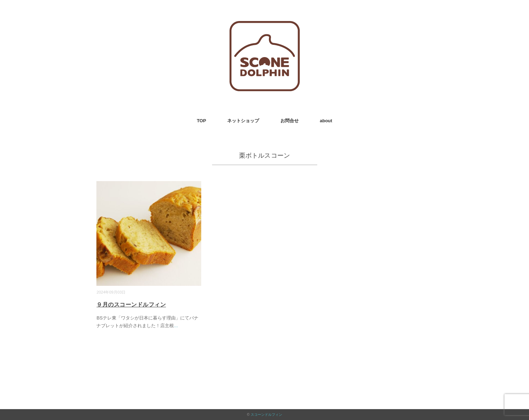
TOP (201, 121)
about (326, 121)
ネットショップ (243, 121)
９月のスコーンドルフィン (131, 305)
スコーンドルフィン (266, 415)
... (176, 326)
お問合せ (290, 121)
